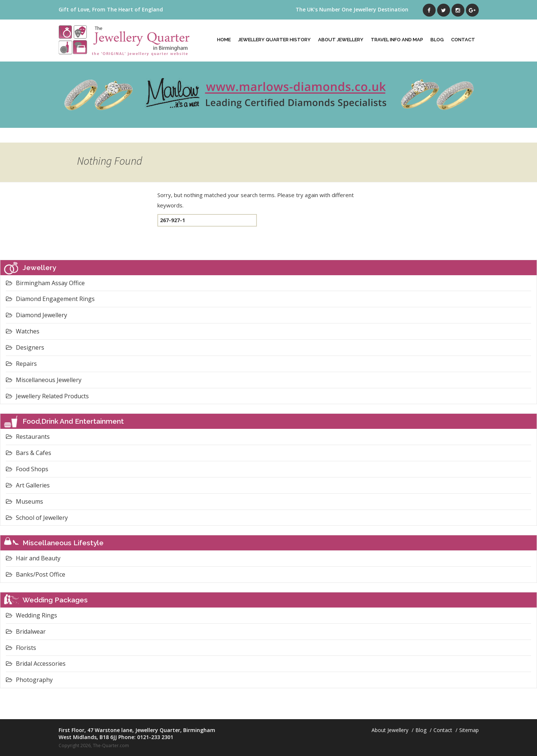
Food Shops (27, 469)
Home (224, 40)
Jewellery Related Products (47, 396)
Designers (25, 347)
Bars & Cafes (29, 453)
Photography (29, 680)
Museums (25, 501)
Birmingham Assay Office (45, 283)
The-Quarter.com (111, 745)
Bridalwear (26, 631)
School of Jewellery (37, 518)
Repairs (21, 364)
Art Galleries (28, 485)
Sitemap (469, 730)
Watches (23, 331)
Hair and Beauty (33, 558)
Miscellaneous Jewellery (44, 380)
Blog (437, 40)
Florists (21, 648)
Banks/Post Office (36, 574)
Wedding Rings (32, 615)
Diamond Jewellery (36, 315)
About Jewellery (341, 40)
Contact (463, 40)
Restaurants (28, 437)
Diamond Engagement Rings (50, 299)
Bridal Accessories (36, 664)
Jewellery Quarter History (274, 40)
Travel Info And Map (397, 40)
